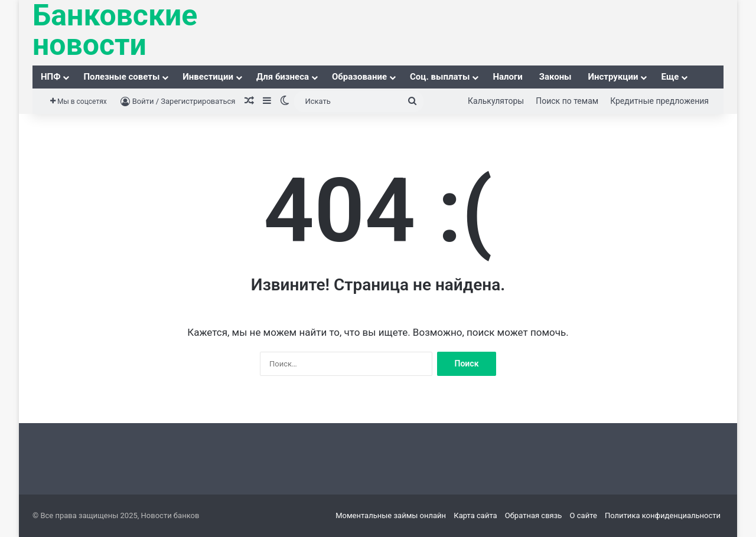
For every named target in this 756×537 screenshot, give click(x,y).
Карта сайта (475, 515)
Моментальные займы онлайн (391, 515)
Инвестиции (208, 77)
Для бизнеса (283, 77)
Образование (359, 77)
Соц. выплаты (440, 77)
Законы (555, 77)
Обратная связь (534, 515)
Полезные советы (121, 77)
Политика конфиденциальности (663, 515)
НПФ (50, 77)
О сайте (584, 515)
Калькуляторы (496, 101)
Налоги (507, 77)
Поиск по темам (567, 101)
